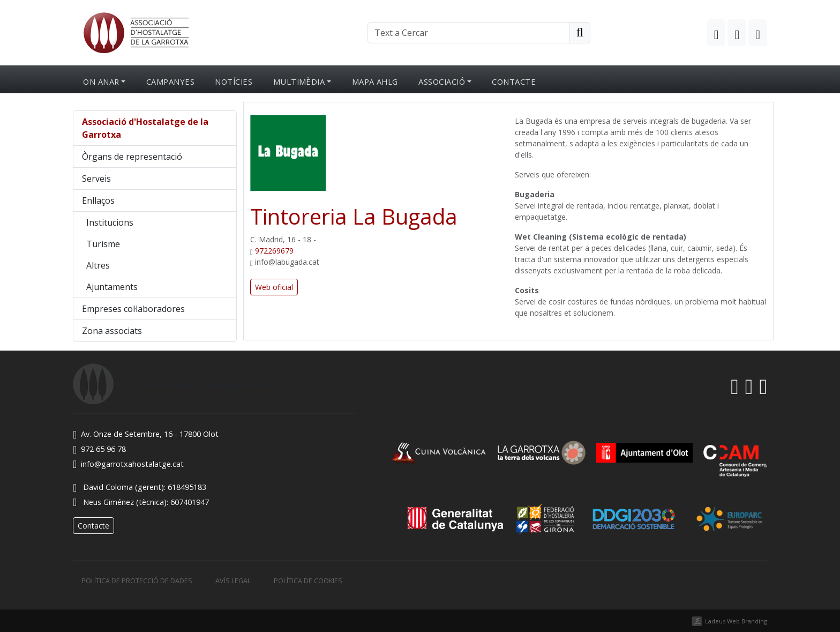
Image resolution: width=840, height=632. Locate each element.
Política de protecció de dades (137, 581)
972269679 (274, 251)
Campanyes (170, 81)
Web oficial (274, 287)
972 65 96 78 (99, 449)
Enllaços (98, 200)
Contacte (514, 81)
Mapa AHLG (375, 81)
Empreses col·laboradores (133, 309)
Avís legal (233, 581)
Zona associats (112, 331)
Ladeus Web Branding (736, 621)
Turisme (103, 244)
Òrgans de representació (132, 157)
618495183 (187, 487)
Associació (442, 81)
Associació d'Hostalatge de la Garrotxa (145, 128)
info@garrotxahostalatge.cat (128, 464)
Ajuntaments (112, 287)
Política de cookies (308, 581)
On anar (101, 81)
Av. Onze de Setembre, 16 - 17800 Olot (146, 434)
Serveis (96, 179)
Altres (98, 265)
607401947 (190, 502)
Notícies (234, 81)
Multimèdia (299, 81)
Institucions (110, 222)
